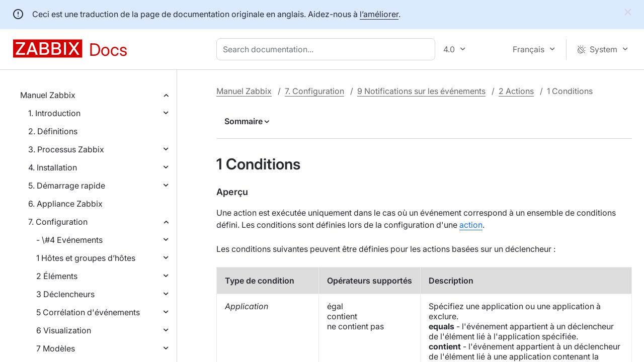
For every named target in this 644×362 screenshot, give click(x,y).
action (471, 225)
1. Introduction (54, 113)
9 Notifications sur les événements (421, 91)
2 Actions (516, 91)
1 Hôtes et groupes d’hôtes (86, 258)
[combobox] (328, 49)
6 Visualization (64, 330)
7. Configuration (58, 222)
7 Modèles (56, 348)
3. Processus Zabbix (66, 149)
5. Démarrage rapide (67, 186)
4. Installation (53, 167)
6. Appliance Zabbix (65, 204)
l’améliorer (379, 14)
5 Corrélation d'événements (88, 312)
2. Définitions (53, 131)
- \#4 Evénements (69, 240)
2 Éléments (57, 276)
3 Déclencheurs (65, 294)
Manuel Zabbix (48, 95)
